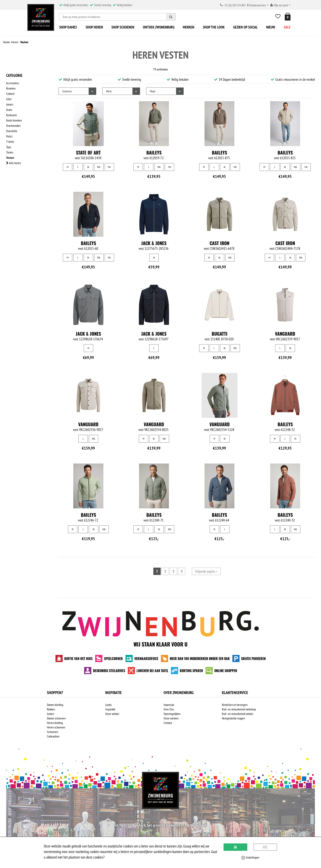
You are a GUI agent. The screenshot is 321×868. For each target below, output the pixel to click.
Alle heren (14, 163)
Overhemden (13, 126)
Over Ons (169, 709)
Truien (10, 152)
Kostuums (11, 115)
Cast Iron (219, 243)
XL (88, 167)
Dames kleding (55, 705)
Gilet (9, 99)
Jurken (50, 714)
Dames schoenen (56, 718)
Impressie (169, 705)
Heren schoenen (56, 727)
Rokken (51, 709)
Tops (9, 147)
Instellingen (250, 858)
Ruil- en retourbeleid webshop (239, 709)
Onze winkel (112, 714)
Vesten (10, 158)
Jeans (9, 110)
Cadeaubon (53, 736)
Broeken (11, 88)
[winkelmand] (287, 17)
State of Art (88, 152)
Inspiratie (110, 709)
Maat (153, 91)
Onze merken (171, 718)
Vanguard (285, 334)
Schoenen (53, 732)
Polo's (9, 136)
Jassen (10, 104)
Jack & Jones (154, 243)
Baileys (154, 152)
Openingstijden (172, 714)
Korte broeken (14, 120)
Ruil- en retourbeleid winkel (238, 714)
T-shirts (10, 142)
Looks (108, 705)
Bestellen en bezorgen (235, 705)
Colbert (10, 94)
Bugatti (220, 334)
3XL (109, 167)
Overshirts (12, 131)
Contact (168, 723)
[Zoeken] (171, 17)
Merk (109, 91)
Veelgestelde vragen (233, 718)
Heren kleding (55, 723)
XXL (99, 167)
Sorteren (67, 91)
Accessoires (13, 83)
